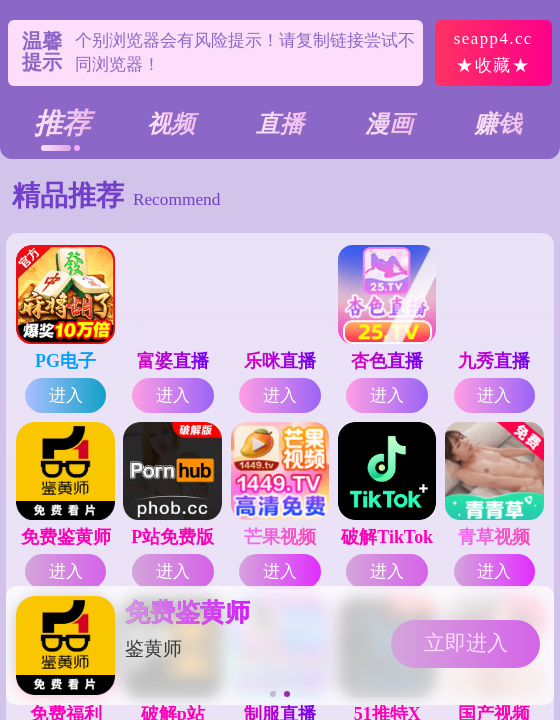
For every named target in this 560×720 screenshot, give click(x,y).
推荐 (62, 123)
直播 (280, 124)
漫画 (389, 124)
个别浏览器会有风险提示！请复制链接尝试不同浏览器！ (245, 52)
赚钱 (498, 124)
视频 (171, 124)
